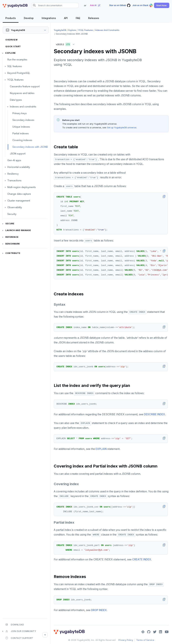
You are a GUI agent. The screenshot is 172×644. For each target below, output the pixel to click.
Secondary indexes (23, 120)
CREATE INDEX (142, 559)
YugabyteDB (60, 30)
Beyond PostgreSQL (19, 73)
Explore (11, 53)
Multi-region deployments (22, 187)
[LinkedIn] (161, 632)
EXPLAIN (101, 449)
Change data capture (19, 194)
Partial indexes (21, 133)
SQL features (15, 66)
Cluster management (19, 201)
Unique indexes (21, 127)
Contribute (13, 253)
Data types (16, 100)
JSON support (18, 154)
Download (15, 625)
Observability (15, 207)
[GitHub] (149, 632)
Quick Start (13, 46)
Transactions (14, 180)
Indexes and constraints (23, 107)
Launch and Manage (18, 230)
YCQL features (15, 80)
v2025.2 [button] (66, 44)
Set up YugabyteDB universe (122, 127)
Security (12, 214)
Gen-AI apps (14, 160)
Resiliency (13, 174)
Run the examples (17, 60)
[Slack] (143, 632)
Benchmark (13, 244)
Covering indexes (22, 140)
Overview (11, 40)
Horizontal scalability (19, 167)
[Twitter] (155, 632)
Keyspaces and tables (22, 93)
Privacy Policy (126, 640)
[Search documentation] (55, 5)
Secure (10, 224)
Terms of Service (145, 640)
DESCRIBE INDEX (154, 414)
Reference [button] (12, 237)
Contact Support (19, 638)
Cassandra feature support (25, 86)
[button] (162, 5)
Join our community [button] (21, 631)
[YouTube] (167, 632)
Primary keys (20, 113)
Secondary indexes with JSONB (30, 147)
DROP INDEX (99, 610)
